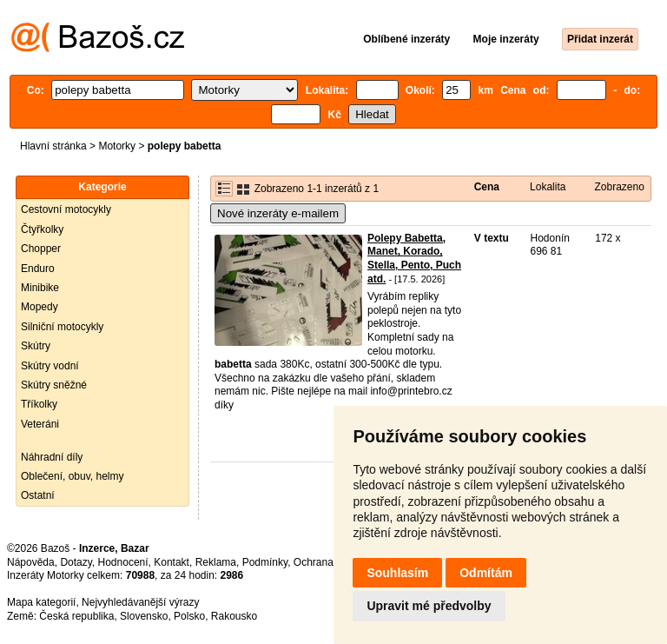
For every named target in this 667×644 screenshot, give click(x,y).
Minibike (40, 288)
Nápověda (31, 562)
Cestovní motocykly (66, 209)
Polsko (189, 616)
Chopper (41, 249)
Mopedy (40, 307)
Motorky (117, 146)
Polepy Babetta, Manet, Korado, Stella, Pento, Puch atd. (414, 259)
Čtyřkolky (42, 229)
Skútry (36, 346)
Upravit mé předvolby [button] (429, 606)
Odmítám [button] (486, 573)
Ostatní (38, 495)
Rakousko (234, 616)
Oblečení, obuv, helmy (73, 476)
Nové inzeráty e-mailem (278, 213)
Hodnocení (123, 562)
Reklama (216, 562)
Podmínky (265, 562)
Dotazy (76, 562)
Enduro (38, 269)
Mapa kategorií (41, 602)
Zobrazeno (619, 187)
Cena (487, 187)
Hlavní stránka (53, 146)
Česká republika (76, 616)
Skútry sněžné (54, 385)
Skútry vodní (50, 366)
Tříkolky (39, 404)
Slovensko (144, 616)
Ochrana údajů (328, 562)
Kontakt (172, 562)
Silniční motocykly (62, 327)
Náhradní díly (52, 457)
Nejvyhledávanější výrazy (140, 602)
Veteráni (40, 424)
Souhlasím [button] (397, 573)
